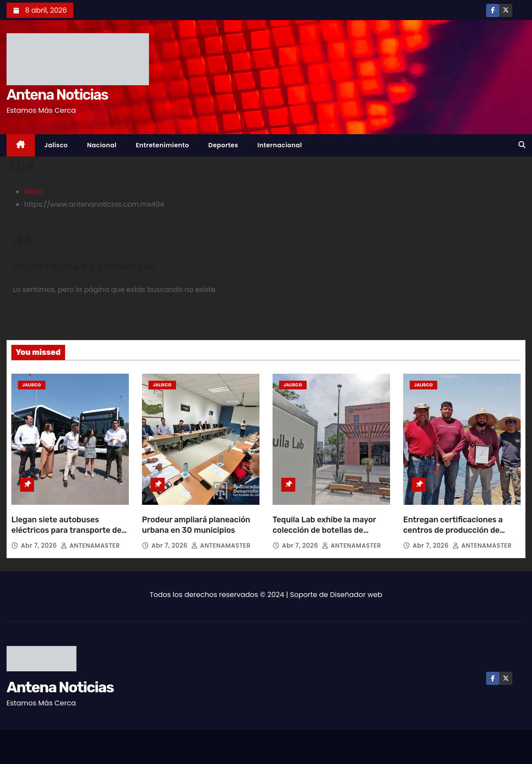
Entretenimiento (162, 145)
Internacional (280, 145)
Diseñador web (356, 595)
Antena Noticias (57, 95)
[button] (522, 145)
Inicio (33, 192)
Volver (41, 315)
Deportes (223, 145)
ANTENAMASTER (90, 545)
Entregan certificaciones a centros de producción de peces (453, 530)
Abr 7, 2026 (40, 545)
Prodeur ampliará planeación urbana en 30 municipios (196, 525)
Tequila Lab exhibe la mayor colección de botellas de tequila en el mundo (324, 530)
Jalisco (56, 145)
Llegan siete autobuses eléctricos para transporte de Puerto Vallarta (66, 530)
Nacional (102, 145)
